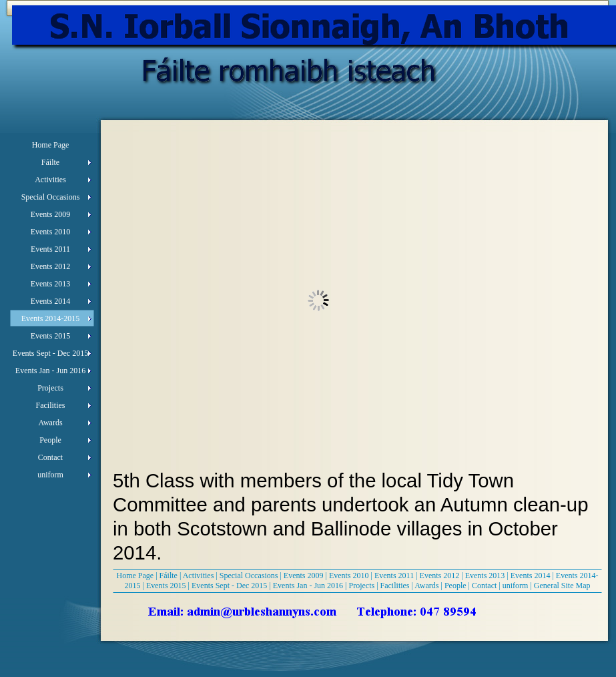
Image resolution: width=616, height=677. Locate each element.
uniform (516, 586)
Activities (199, 576)
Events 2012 (440, 576)
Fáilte (169, 576)
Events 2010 (349, 576)
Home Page (135, 576)
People (455, 586)
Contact (484, 586)
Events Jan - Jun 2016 (308, 586)
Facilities (395, 586)
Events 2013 (485, 576)
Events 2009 (304, 576)
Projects (361, 586)
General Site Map (562, 586)
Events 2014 (531, 576)
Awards (426, 586)
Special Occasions (249, 576)
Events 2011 (394, 576)
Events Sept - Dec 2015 (229, 586)
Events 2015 (166, 586)
